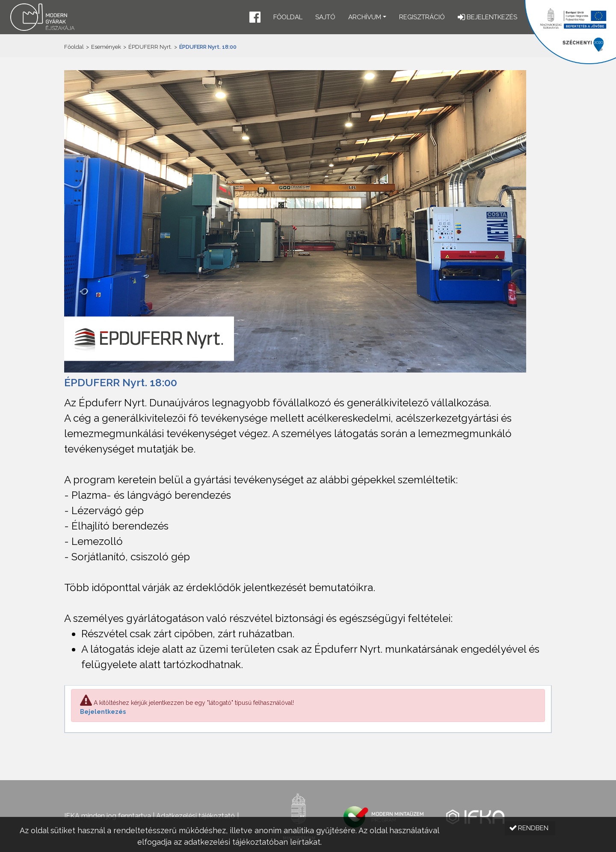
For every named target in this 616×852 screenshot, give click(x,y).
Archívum (365, 17)
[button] (255, 18)
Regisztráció (422, 17)
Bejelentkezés (103, 712)
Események (106, 47)
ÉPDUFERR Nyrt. (150, 47)
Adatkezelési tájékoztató (195, 816)
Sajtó (325, 17)
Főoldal (288, 17)
